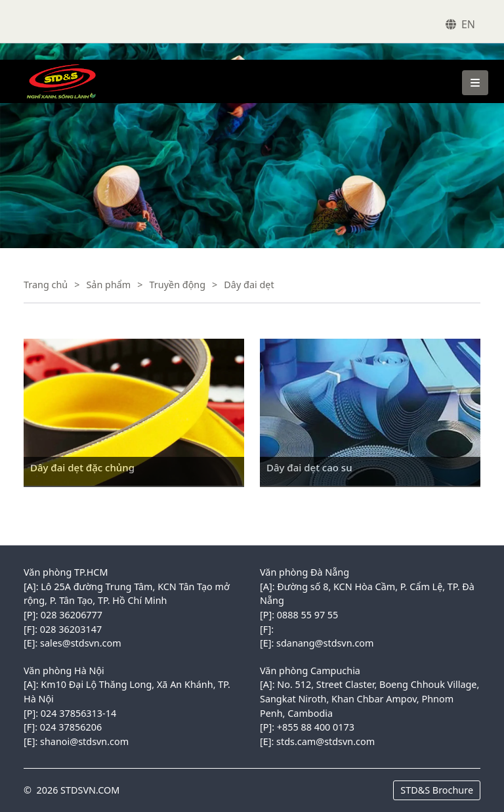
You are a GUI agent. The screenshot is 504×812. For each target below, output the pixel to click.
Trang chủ (46, 285)
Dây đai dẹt (249, 285)
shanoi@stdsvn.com (84, 741)
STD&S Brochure (437, 790)
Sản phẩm (108, 285)
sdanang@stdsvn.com (325, 643)
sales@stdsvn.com (81, 643)
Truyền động (178, 285)
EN (468, 24)
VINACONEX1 (49, 66)
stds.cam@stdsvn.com (325, 741)
